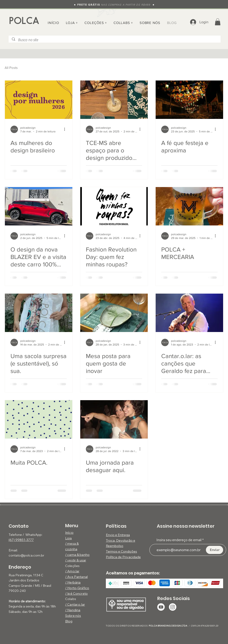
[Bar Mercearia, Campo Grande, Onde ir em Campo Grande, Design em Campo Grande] (189, 206)
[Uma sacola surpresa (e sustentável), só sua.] (39, 313)
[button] (96, 23)
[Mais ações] (66, 129)
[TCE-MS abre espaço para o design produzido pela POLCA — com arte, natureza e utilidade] (114, 100)
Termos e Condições (121, 551)
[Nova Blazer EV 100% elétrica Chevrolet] (39, 206)
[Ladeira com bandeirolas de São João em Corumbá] (189, 100)
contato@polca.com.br (26, 555)
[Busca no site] (114, 40)
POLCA (24, 21)
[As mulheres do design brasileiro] (39, 100)
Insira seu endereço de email (179, 540)
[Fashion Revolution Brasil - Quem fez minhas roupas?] (114, 206)
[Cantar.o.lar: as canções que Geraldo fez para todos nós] (189, 313)
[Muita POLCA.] (39, 419)
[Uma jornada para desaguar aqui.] (114, 419)
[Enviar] (215, 550)
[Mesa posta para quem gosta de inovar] (114, 313)
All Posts (11, 68)
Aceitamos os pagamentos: (133, 573)
